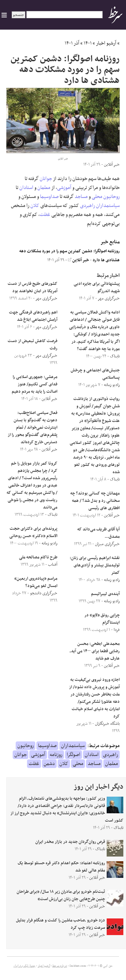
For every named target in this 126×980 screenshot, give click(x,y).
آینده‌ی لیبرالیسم (105, 594)
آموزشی (64, 188)
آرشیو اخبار (106, 43)
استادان (26, 188)
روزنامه (56, 755)
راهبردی (87, 206)
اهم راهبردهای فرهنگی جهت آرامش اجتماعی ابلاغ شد (33, 316)
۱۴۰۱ (88, 43)
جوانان (46, 179)
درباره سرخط (60, 966)
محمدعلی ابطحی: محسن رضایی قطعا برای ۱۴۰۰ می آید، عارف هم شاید (95, 651)
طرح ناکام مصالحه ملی (38, 557)
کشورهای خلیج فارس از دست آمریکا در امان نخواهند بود (32, 288)
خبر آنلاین (78, 260)
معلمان (44, 188)
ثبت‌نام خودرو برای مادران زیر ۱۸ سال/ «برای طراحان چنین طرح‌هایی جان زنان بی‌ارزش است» (61, 895)
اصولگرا (73, 755)
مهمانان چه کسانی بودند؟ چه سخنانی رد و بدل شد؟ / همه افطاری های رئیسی (95, 501)
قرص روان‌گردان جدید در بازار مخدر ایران (70, 842)
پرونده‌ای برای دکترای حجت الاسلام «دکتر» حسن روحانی (33, 532)
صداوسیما (49, 197)
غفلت (45, 215)
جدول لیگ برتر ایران (24, 966)
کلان (35, 206)
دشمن (49, 764)
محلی (97, 197)
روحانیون (111, 197)
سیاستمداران (108, 206)
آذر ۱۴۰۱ (72, 43)
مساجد (81, 197)
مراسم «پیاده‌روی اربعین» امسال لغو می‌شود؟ (36, 582)
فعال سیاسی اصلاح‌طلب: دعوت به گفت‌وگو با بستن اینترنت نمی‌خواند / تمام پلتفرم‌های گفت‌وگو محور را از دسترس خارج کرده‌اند (32, 428)
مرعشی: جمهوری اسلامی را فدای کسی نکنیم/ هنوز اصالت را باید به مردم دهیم (34, 384)
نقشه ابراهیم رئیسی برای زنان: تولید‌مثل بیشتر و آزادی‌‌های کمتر (95, 565)
